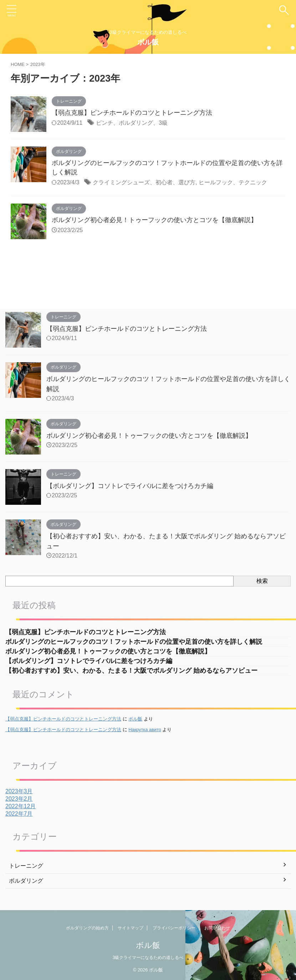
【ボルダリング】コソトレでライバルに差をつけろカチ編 (130, 486)
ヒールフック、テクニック (233, 182)
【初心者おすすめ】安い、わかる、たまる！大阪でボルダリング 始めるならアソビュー (135, 671)
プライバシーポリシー (174, 928)
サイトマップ (131, 928)
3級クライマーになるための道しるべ (148, 958)
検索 (262, 581)
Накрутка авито (145, 730)
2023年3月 (19, 791)
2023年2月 (19, 799)
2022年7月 (19, 814)
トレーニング (26, 866)
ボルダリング (26, 881)
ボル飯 (148, 42)
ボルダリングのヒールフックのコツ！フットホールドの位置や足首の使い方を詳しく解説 (134, 642)
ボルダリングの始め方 (87, 928)
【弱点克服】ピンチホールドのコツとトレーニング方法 (132, 113)
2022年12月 (21, 806)
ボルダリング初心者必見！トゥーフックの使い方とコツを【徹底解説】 (154, 220)
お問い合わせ (217, 928)
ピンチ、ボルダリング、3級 (132, 123)
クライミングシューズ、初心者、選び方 (144, 182)
